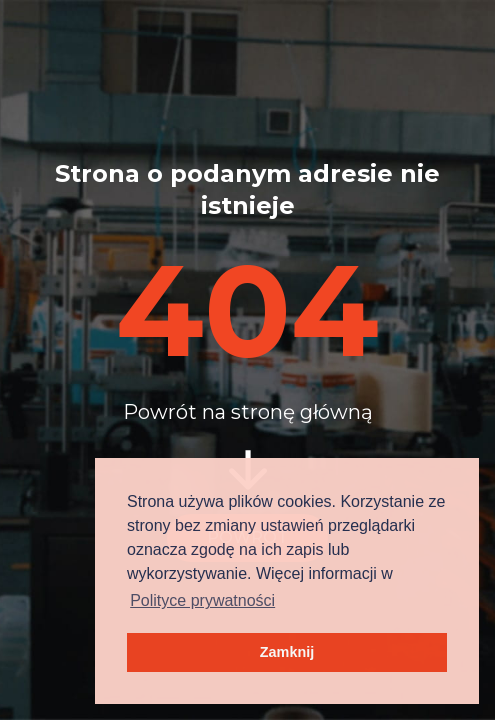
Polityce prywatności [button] (202, 600)
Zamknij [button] (287, 652)
